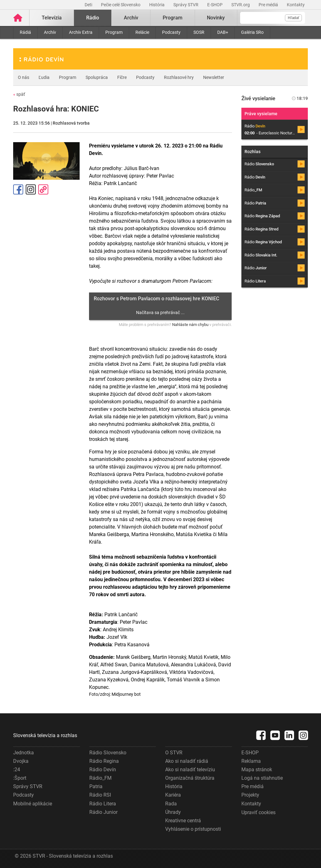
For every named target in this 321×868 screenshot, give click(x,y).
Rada (171, 804)
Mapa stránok (257, 770)
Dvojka (21, 761)
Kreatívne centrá (183, 821)
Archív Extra (81, 32)
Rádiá (25, 32)
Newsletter (214, 77)
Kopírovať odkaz (43, 189)
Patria (96, 786)
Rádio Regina (104, 761)
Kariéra (173, 795)
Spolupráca (97, 77)
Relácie (142, 32)
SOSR (199, 32)
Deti (89, 5)
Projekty (250, 795)
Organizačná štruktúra (190, 778)
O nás (24, 77)
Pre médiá (269, 5)
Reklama (251, 761)
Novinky (216, 18)
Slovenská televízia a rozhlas (45, 735)
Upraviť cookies (258, 812)
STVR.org (241, 5)
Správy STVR (186, 5)
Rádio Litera (103, 804)
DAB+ (223, 32)
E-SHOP (215, 5)
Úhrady (173, 812)
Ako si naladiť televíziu (190, 770)
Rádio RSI (100, 795)
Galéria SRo (252, 32)
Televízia (52, 18)
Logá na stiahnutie (262, 778)
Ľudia (44, 77)
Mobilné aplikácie (33, 804)
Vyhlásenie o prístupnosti (193, 829)
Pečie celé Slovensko (121, 5)
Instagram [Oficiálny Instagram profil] (31, 189)
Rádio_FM (100, 778)
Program (114, 32)
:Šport (20, 778)
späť (19, 94)
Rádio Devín (103, 770)
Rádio (93, 18)
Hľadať (293, 18)
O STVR (174, 753)
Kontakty (296, 5)
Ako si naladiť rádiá (187, 761)
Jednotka (24, 753)
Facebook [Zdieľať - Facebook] (18, 189)
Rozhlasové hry (179, 77)
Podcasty (171, 32)
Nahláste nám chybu (190, 325)
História (157, 5)
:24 (17, 770)
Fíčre (122, 77)
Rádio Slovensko (108, 753)
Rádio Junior (103, 812)
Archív (50, 32)
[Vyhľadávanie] (273, 18)
